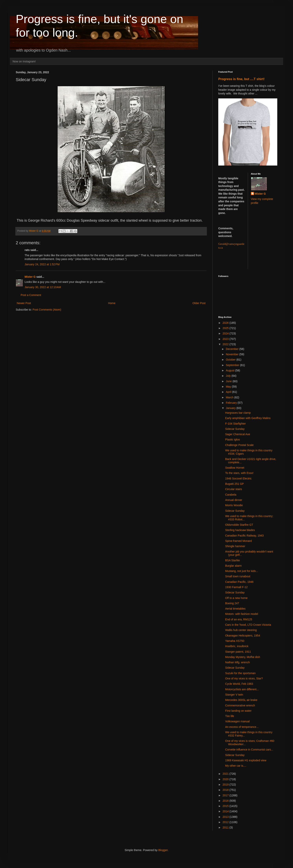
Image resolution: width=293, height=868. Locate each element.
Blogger (163, 850)
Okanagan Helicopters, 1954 (243, 636)
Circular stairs (234, 489)
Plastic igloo (233, 440)
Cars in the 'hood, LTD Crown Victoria (248, 625)
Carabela (231, 495)
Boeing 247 (232, 603)
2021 (226, 774)
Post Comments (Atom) (47, 310)
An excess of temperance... (242, 727)
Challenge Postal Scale (239, 445)
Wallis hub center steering (241, 630)
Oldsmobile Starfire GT (239, 525)
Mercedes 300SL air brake (241, 700)
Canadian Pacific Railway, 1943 (244, 536)
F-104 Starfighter (235, 424)
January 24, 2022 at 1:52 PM (42, 264)
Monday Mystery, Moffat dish (243, 657)
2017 (226, 795)
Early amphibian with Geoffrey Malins (248, 418)
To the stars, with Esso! (239, 473)
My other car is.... (236, 766)
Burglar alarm (233, 566)
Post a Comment (31, 295)
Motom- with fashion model (242, 614)
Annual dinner (234, 500)
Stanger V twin (234, 695)
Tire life (230, 716)
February (232, 403)
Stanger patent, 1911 (238, 652)
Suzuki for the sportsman (240, 673)
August (230, 370)
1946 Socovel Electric (238, 478)
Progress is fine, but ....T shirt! (241, 79)
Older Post (199, 303)
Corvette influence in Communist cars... (249, 750)
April (229, 392)
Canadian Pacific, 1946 (239, 582)
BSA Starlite (233, 560)
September (233, 365)
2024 (226, 333)
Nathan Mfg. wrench (237, 662)
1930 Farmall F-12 (236, 587)
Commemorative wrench (240, 705)
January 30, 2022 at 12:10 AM (43, 287)
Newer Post (24, 303)
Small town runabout (238, 576)
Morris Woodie (234, 505)
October (231, 360)
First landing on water (238, 711)
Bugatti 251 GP (234, 484)
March (230, 397)
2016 (226, 801)
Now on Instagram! (24, 61)
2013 (226, 817)
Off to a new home (236, 598)
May (229, 387)
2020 (226, 779)
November (232, 354)
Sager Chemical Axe (238, 434)
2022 (226, 344)
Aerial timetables (235, 609)
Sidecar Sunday (235, 429)
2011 (226, 827)
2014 (226, 811)
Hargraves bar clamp (238, 413)
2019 (226, 785)
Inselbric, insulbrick (237, 646)
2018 (226, 790)
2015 (226, 806)
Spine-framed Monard (238, 541)
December (232, 349)
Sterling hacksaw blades (240, 530)
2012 (226, 822)
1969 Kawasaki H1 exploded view (246, 760)
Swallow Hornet (235, 468)
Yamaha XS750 (235, 641)
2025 (226, 328)
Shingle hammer (235, 546)
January (231, 408)
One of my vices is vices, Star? (244, 678)
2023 (226, 339)
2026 (226, 323)
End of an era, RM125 (239, 619)
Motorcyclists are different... (242, 689)
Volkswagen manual (237, 721)
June (229, 381)
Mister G (30, 277)
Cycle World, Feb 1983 (239, 684)
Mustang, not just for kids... (242, 571)
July (229, 376)
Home (112, 303)
